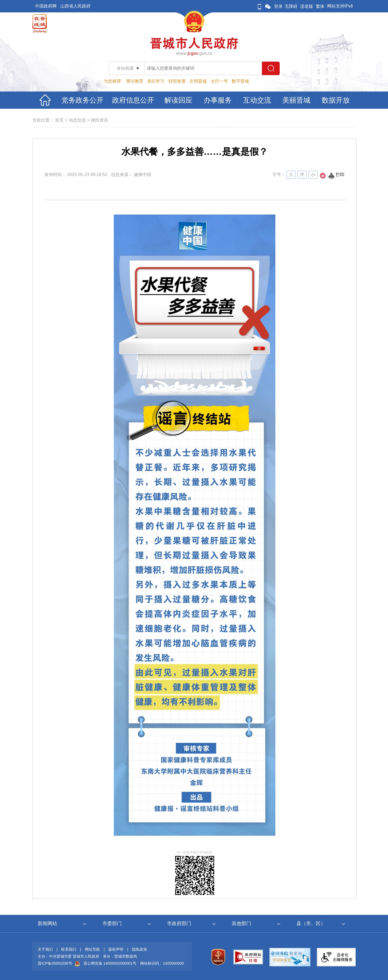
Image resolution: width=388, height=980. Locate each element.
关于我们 (45, 949)
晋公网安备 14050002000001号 (110, 963)
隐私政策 (140, 949)
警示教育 (135, 81)
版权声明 (116, 949)
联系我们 (69, 949)
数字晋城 (240, 81)
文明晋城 (198, 81)
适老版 (307, 6)
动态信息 (77, 120)
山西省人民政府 (75, 6)
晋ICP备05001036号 (55, 963)
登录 (278, 6)
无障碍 (291, 6)
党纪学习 (156, 81)
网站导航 (92, 949)
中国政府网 (46, 6)
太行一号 (219, 81)
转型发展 (177, 81)
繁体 (320, 6)
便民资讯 (99, 120)
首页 (59, 120)
